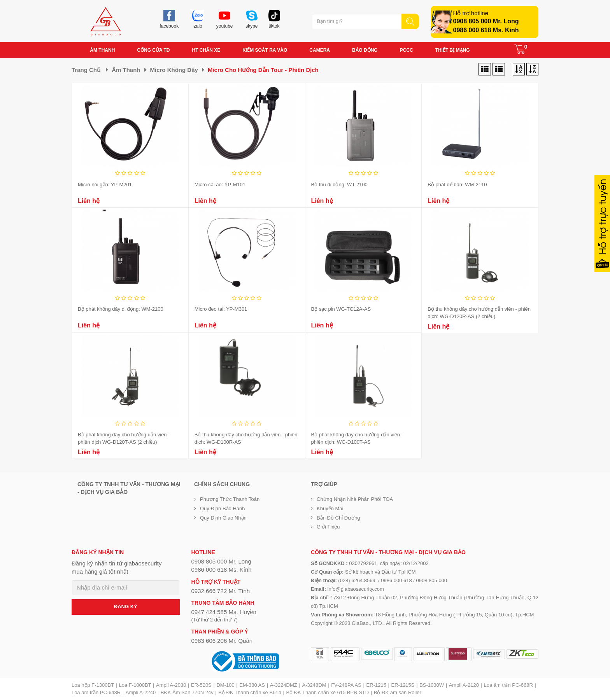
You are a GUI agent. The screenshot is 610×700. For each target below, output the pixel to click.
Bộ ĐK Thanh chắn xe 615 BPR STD (327, 692)
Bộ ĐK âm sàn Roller (398, 692)
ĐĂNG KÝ (126, 606)
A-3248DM (314, 685)
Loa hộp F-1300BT (93, 685)
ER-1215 (376, 685)
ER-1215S (403, 685)
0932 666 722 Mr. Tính (221, 591)
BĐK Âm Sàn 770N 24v (187, 692)
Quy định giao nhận (223, 518)
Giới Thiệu (328, 527)
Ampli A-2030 (171, 685)
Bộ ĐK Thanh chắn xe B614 (250, 692)
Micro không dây (174, 70)
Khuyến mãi (330, 508)
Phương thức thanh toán (230, 499)
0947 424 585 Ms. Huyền (224, 612)
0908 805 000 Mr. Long (486, 21)
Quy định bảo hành (223, 508)
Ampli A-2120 (464, 685)
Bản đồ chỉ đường (338, 518)
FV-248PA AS (346, 685)
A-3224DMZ (284, 685)
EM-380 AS (252, 685)
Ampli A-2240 (141, 692)
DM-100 (225, 685)
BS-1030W (432, 685)
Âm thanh (126, 70)
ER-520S (201, 685)
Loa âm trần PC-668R (508, 685)
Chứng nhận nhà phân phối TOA (355, 499)
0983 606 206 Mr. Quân (222, 641)
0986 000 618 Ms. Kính (486, 30)
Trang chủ (86, 70)
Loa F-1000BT (135, 685)
